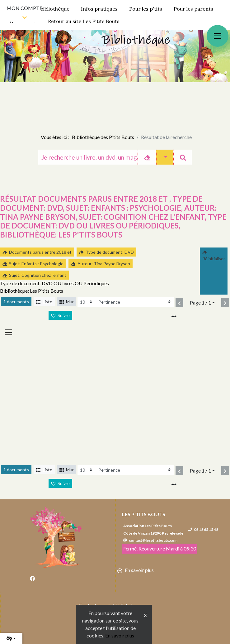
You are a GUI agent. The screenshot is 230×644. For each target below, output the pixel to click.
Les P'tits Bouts (144, 514)
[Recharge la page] (87, 302)
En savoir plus (120, 635)
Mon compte (24, 8)
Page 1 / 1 (200, 303)
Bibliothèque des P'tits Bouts (103, 137)
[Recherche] (88, 157)
